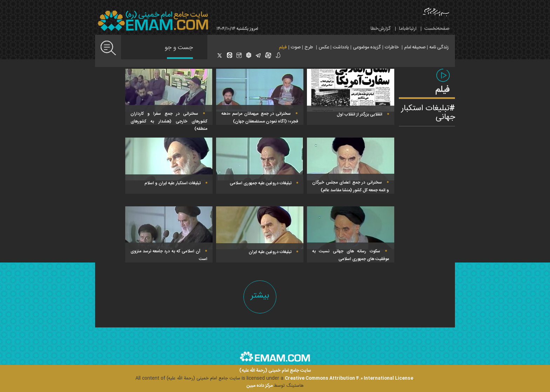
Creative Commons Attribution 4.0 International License (349, 378)
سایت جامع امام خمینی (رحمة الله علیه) (275, 371)
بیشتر (260, 296)
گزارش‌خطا (381, 29)
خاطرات (392, 47)
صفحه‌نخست (437, 29)
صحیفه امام (415, 47)
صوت (296, 47)
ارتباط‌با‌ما (408, 29)
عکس (324, 47)
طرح (309, 47)
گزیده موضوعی (367, 47)
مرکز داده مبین (260, 386)
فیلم (283, 47)
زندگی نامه (439, 47)
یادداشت (341, 47)
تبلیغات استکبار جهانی (428, 113)
